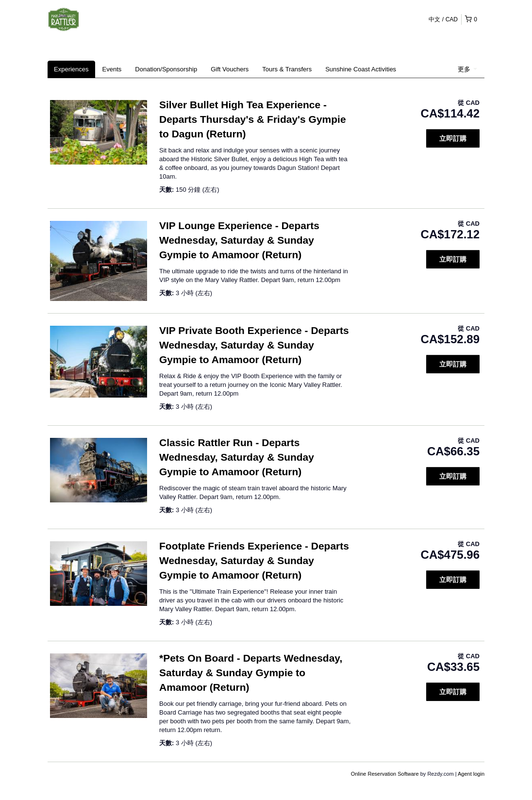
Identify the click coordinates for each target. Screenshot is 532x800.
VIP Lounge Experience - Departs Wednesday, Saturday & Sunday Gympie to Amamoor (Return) (239, 240)
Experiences (71, 69)
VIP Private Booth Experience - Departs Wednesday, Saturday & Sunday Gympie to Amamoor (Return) (254, 345)
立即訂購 (453, 138)
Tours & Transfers (287, 69)
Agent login (471, 774)
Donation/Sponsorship (166, 69)
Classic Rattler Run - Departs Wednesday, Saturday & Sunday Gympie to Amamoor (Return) (237, 457)
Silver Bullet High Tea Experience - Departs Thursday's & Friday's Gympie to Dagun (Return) (253, 119)
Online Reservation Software (385, 774)
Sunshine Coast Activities (361, 69)
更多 (467, 69)
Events (112, 69)
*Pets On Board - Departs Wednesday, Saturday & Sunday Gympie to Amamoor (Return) (251, 673)
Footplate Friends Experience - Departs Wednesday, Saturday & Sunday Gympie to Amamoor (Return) (254, 560)
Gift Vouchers (230, 69)
